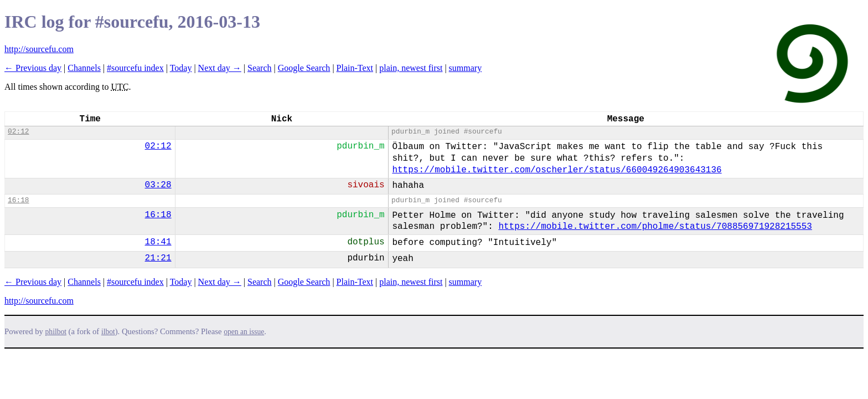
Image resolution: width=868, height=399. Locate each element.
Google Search (304, 68)
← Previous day (33, 68)
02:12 (18, 132)
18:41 (158, 242)
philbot (56, 332)
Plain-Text (355, 68)
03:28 (158, 185)
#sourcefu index (135, 68)
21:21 (158, 258)
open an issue (244, 332)
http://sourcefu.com (39, 49)
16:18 (18, 200)
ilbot (108, 332)
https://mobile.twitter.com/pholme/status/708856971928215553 (655, 227)
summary (466, 68)
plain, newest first (411, 68)
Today (181, 68)
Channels (84, 68)
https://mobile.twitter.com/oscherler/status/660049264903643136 (557, 170)
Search (260, 68)
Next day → (220, 68)
